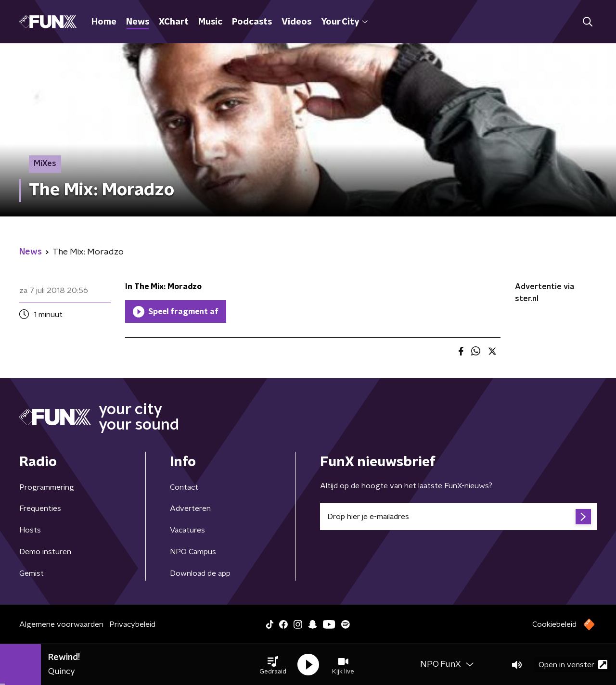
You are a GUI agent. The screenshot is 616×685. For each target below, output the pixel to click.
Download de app (200, 573)
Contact (184, 487)
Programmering (47, 487)
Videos (296, 22)
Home (104, 22)
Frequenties (40, 508)
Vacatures (187, 530)
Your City (344, 22)
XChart (174, 22)
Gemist (32, 573)
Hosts (30, 530)
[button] (273, 665)
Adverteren (190, 508)
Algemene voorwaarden (61, 624)
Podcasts (252, 22)
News (138, 22)
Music (210, 22)
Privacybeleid (132, 624)
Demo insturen (45, 552)
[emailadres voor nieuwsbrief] (458, 517)
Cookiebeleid (554, 624)
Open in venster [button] (573, 665)
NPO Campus (193, 552)
